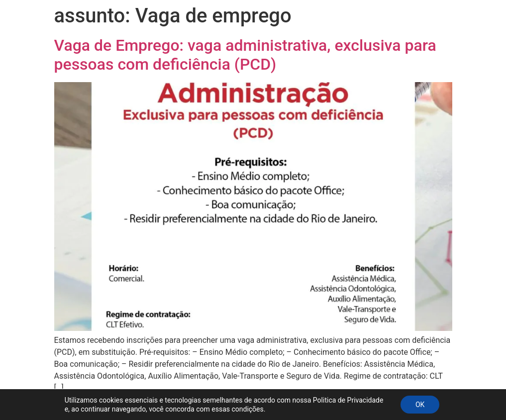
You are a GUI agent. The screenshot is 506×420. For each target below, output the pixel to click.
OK (420, 405)
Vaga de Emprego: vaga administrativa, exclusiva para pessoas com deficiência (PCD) (245, 55)
